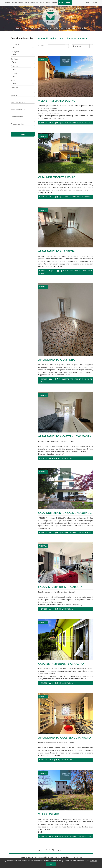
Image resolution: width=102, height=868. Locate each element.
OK (51, 864)
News (48, 2)
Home (7, 2)
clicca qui (93, 861)
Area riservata (92, 2)
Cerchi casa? (65, 2)
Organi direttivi (17, 2)
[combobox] (57, 46)
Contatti (54, 2)
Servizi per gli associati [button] (34, 2)
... (44, 850)
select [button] (67, 46)
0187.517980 (77, 857)
